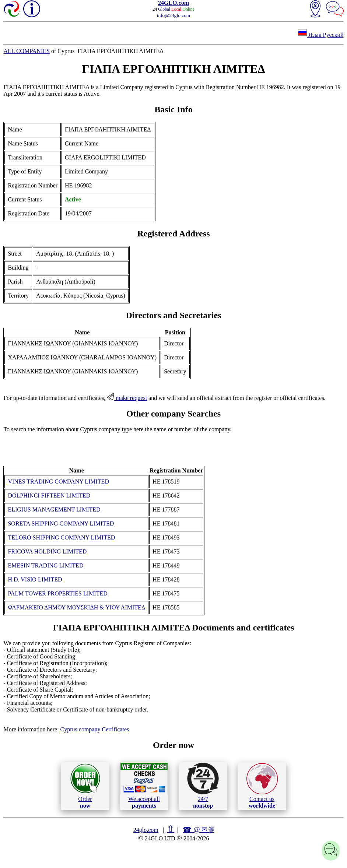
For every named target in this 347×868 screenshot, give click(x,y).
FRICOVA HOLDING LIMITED (47, 551)
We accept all (144, 786)
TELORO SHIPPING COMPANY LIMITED (61, 537)
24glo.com (146, 830)
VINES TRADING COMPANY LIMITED (58, 482)
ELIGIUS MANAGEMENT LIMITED (54, 509)
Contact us (262, 786)
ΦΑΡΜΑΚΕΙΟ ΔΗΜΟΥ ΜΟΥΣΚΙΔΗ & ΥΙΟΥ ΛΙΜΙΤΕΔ (76, 607)
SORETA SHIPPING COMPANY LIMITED (61, 523)
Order (85, 786)
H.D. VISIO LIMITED (35, 579)
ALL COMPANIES (27, 51)
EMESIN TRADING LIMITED (45, 565)
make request (127, 398)
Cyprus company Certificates (95, 729)
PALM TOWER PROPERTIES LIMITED (57, 593)
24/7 (203, 786)
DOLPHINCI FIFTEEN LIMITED (49, 496)
